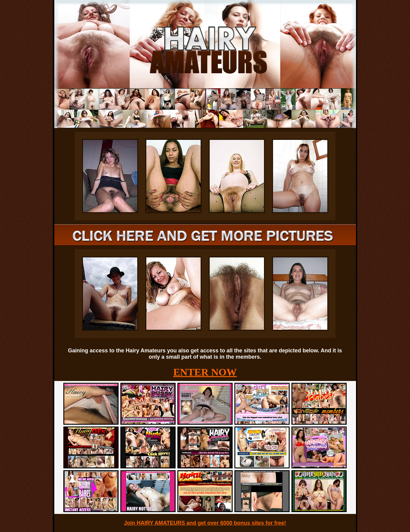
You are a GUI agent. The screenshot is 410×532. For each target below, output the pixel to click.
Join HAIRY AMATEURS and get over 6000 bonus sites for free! (205, 523)
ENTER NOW (205, 372)
